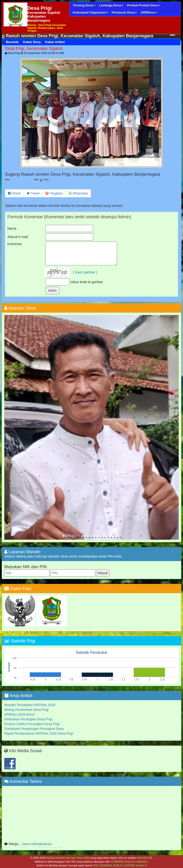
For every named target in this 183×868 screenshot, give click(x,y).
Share (14, 193)
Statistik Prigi (20, 641)
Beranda (12, 42)
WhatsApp (78, 193)
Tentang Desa (84, 5)
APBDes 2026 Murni (19, 714)
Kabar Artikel (55, 42)
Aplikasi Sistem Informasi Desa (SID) (68, 858)
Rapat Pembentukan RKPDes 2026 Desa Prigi (39, 733)
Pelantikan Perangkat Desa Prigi (28, 719)
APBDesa (149, 12)
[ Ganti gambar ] (85, 272)
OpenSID (142, 858)
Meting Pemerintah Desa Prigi (26, 710)
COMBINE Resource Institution (129, 862)
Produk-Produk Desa (144, 5)
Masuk (103, 573)
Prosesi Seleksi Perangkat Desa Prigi (32, 724)
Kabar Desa (32, 42)
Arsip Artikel (18, 696)
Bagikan (54, 193)
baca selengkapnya (37, 846)
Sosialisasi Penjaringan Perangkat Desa (34, 729)
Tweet (33, 193)
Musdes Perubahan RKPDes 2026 (30, 705)
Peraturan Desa (124, 12)
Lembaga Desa (111, 5)
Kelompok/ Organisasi (90, 12)
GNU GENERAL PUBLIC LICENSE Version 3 (120, 865)
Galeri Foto (18, 589)
